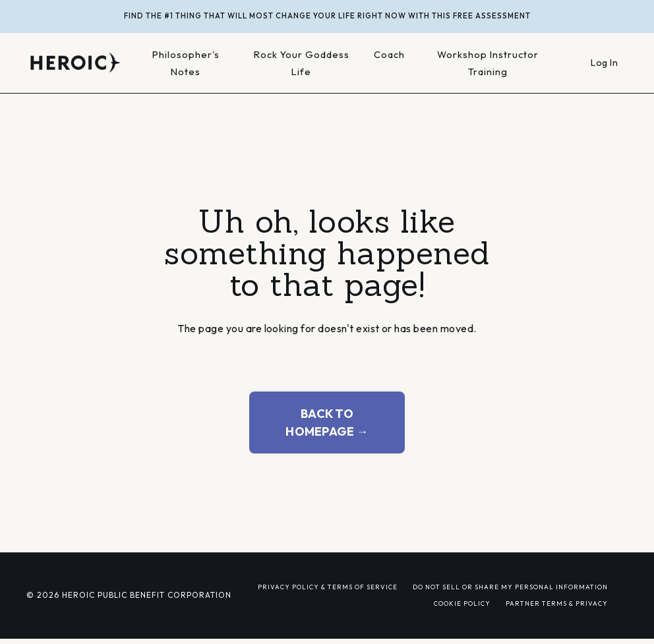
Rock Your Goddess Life (302, 63)
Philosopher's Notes (186, 63)
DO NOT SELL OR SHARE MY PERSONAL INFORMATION (510, 587)
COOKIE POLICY (462, 603)
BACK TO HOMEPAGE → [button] (327, 423)
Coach (389, 54)
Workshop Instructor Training (488, 63)
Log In (604, 63)
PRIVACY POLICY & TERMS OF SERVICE (328, 587)
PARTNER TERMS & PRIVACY (557, 603)
